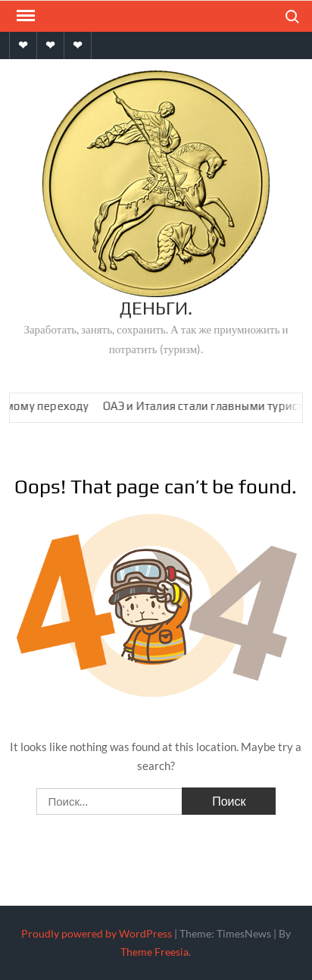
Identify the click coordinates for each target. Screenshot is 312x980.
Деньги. (156, 308)
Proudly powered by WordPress (97, 933)
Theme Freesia (154, 952)
